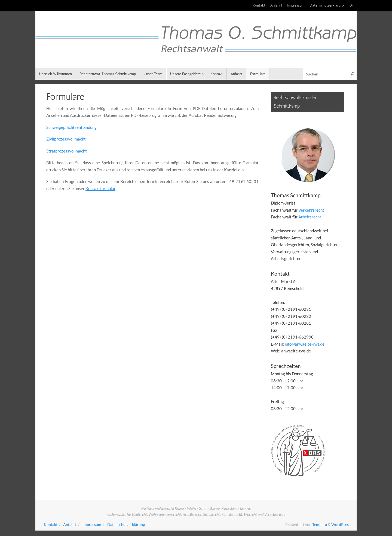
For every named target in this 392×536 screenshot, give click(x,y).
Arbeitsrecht (310, 217)
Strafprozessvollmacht (67, 151)
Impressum (296, 5)
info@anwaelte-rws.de (305, 344)
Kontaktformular (100, 188)
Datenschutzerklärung (327, 5)
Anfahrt (276, 5)
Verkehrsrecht (311, 210)
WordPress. (341, 525)
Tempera (320, 525)
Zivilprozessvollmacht (66, 139)
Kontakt (259, 5)
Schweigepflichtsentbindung (71, 127)
